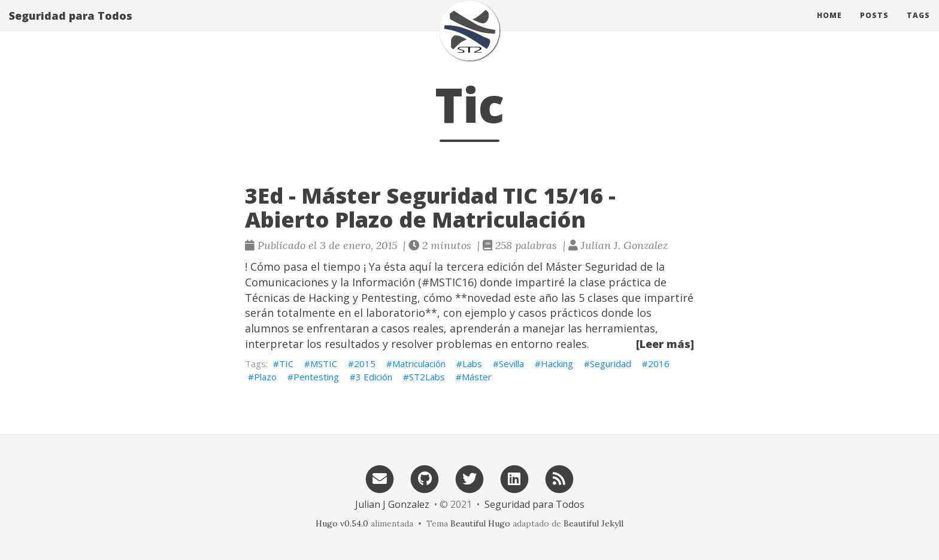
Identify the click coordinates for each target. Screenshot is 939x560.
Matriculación (419, 364)
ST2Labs (427, 377)
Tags (918, 27)
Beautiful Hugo (480, 523)
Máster (477, 377)
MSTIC (324, 364)
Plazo (265, 377)
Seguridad (611, 364)
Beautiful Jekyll (593, 523)
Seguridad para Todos (71, 27)
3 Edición (374, 377)
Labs (472, 364)
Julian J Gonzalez (392, 504)
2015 (365, 364)
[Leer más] (665, 344)
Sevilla (511, 364)
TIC (286, 364)
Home (829, 27)
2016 (659, 364)
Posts (874, 27)
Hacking (557, 364)
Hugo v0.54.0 (342, 523)
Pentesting (316, 377)
